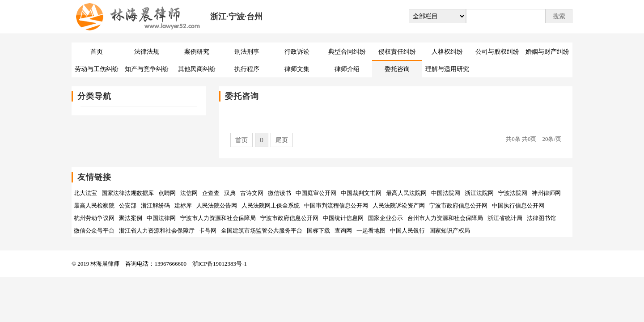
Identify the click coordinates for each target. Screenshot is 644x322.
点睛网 (167, 193)
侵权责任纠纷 (397, 52)
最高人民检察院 (94, 205)
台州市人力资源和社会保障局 (445, 218)
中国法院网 (446, 193)
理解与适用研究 (447, 69)
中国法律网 (161, 218)
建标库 (183, 205)
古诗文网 (252, 193)
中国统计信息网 (343, 218)
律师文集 (297, 69)
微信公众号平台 (94, 231)
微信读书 (280, 193)
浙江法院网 (479, 193)
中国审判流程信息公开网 (336, 205)
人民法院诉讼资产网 (399, 205)
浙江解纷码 (155, 205)
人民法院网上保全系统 (271, 205)
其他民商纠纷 (197, 69)
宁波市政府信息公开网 (458, 205)
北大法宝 (85, 193)
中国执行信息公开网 (518, 205)
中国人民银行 (407, 231)
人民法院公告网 (217, 205)
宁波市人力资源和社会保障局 (218, 218)
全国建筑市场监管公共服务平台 (262, 231)
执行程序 (247, 69)
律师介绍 (347, 69)
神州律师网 (546, 193)
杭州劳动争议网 (94, 218)
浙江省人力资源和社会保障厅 (157, 231)
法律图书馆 (541, 218)
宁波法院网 (513, 193)
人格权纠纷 (447, 52)
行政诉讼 (297, 52)
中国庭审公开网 (316, 193)
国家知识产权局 (450, 231)
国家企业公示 (386, 218)
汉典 (230, 193)
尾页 (282, 140)
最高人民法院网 (406, 193)
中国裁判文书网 (361, 193)
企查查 (211, 193)
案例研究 (197, 52)
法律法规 (147, 52)
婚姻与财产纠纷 (547, 52)
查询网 (343, 231)
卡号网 (208, 231)
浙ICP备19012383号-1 (220, 264)
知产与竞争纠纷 (147, 69)
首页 (97, 52)
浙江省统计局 (505, 218)
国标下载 (318, 231)
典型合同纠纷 (347, 52)
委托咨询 (397, 69)
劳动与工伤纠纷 (97, 69)
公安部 (128, 205)
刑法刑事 (247, 52)
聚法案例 (131, 218)
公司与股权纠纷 (497, 52)
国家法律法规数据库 (128, 193)
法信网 (189, 193)
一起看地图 (371, 231)
